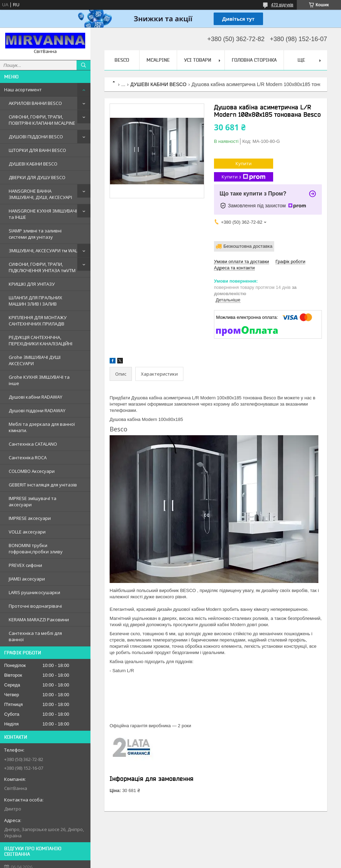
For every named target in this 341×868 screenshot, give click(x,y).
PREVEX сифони (25, 565)
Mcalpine (158, 60)
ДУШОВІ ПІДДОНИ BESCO (36, 137)
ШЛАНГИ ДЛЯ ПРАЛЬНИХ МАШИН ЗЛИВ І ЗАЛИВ (35, 301)
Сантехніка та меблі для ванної (35, 636)
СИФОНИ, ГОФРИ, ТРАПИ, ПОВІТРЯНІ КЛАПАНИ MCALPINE (42, 120)
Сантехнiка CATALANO (33, 444)
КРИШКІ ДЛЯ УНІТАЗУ (32, 284)
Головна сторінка (254, 60)
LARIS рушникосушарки (34, 592)
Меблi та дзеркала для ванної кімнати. (42, 427)
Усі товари (198, 60)
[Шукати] (84, 65)
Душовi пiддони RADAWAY (37, 410)
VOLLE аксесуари (27, 532)
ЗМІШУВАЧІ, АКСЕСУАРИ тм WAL (43, 251)
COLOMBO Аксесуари (32, 471)
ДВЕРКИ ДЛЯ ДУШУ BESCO (37, 177)
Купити (244, 163)
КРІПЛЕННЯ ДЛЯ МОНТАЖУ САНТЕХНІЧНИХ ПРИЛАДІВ (38, 321)
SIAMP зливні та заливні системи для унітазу (35, 234)
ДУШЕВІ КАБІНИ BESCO (33, 164)
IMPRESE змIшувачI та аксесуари (33, 501)
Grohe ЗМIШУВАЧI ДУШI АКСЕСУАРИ (35, 360)
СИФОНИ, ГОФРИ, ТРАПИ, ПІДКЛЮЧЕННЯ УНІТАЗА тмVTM (42, 267)
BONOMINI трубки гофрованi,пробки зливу (36, 548)
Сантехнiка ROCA (28, 458)
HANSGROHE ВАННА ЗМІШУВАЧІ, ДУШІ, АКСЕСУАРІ (40, 194)
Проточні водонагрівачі (35, 606)
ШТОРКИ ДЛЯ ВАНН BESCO (37, 150)
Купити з (244, 177)
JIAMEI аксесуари (27, 579)
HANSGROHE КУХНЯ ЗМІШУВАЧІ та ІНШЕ (43, 214)
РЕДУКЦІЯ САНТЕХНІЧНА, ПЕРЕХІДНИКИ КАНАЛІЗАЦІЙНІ (41, 340)
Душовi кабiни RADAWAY (35, 397)
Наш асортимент (23, 90)
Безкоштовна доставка (248, 246)
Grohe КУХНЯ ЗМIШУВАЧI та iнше (39, 380)
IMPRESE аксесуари (30, 518)
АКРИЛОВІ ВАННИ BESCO (35, 103)
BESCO (122, 60)
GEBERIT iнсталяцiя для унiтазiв (43, 485)
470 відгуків (282, 5)
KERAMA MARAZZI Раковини (39, 620)
